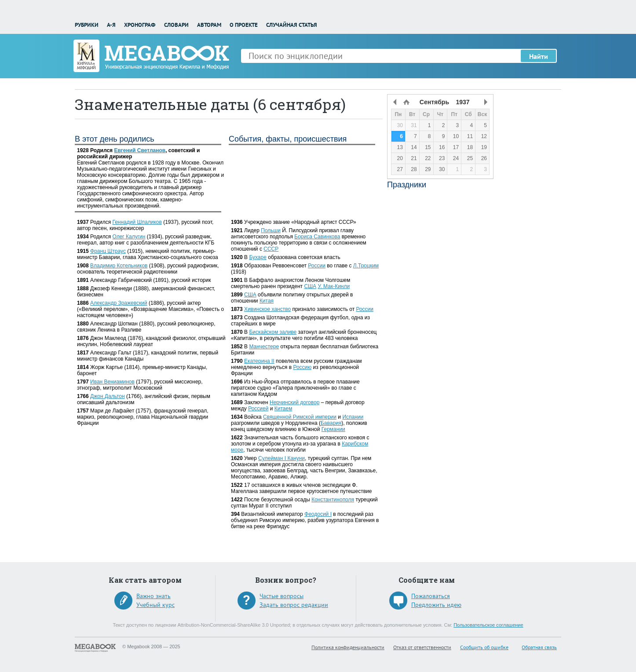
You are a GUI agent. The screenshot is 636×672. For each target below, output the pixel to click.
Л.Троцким (366, 266)
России (317, 266)
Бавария (331, 423)
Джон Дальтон (108, 396)
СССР (271, 249)
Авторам (209, 25)
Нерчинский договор (294, 402)
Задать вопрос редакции (294, 605)
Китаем (283, 409)
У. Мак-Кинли (334, 286)
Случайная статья (292, 25)
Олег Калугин (129, 237)
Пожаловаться (431, 596)
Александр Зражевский (119, 303)
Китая (267, 301)
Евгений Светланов (140, 150)
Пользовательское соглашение (488, 625)
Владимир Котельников (119, 266)
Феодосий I (318, 514)
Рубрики (87, 25)
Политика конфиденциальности (348, 647)
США (310, 286)
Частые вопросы (281, 596)
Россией (258, 409)
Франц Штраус (108, 251)
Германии (333, 429)
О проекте (244, 25)
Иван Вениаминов (112, 382)
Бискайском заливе (273, 332)
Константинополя (333, 500)
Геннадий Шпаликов (137, 222)
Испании (353, 417)
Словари (176, 25)
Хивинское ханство (267, 309)
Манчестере (264, 347)
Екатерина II (259, 361)
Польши (271, 230)
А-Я (111, 25)
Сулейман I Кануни (281, 458)
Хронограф (140, 25)
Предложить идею (436, 605)
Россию (302, 367)
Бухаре (258, 257)
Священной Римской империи (300, 417)
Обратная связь (539, 647)
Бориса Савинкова (317, 237)
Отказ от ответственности (422, 647)
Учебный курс (155, 605)
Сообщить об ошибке (484, 647)
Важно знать (154, 596)
